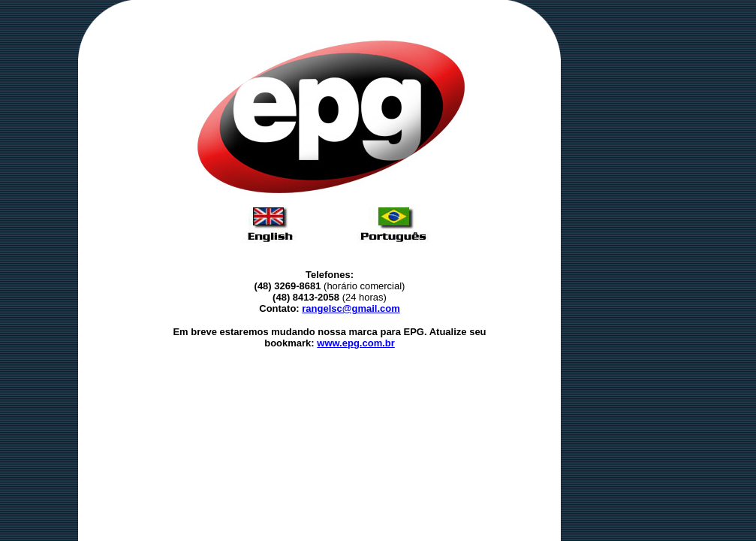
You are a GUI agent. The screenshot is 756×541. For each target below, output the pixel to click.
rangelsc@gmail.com (351, 308)
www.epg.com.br (356, 343)
